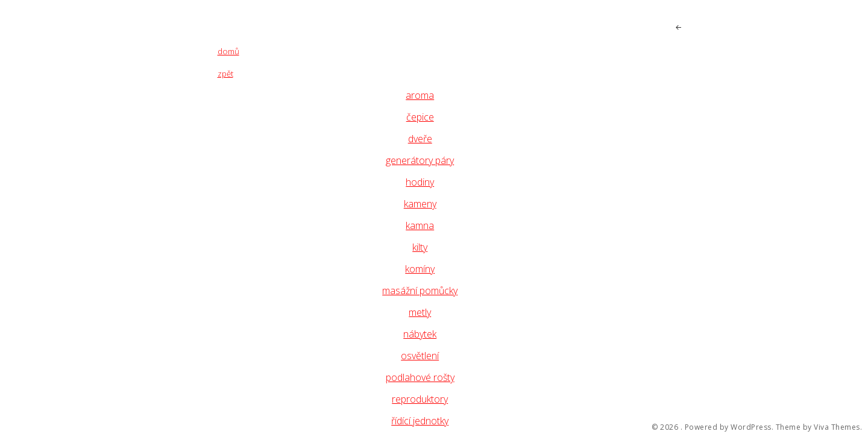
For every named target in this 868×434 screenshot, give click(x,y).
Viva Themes (837, 427)
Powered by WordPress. (729, 427)
